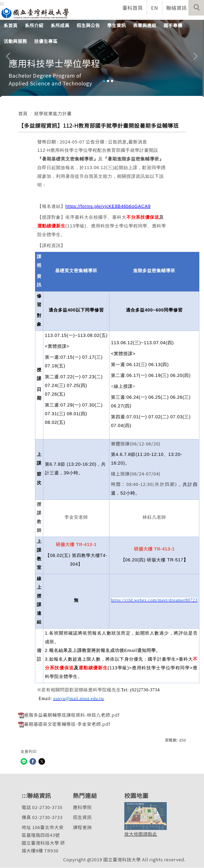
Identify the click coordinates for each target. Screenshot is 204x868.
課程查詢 (82, 827)
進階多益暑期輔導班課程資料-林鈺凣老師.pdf (69, 715)
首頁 (23, 113)
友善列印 (29, 752)
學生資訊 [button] (117, 26)
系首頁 (11, 26)
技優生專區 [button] (46, 41)
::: (2, 3)
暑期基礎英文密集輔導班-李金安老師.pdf (64, 724)
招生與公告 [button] (88, 26)
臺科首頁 (132, 8)
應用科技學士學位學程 (54, 63)
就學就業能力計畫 (53, 113)
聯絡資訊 (176, 8)
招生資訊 (82, 817)
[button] (196, 8)
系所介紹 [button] (34, 26)
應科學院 (82, 807)
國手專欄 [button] (173, 26)
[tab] (104, 81)
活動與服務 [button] (15, 41)
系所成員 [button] (60, 26)
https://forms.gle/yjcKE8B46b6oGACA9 (108, 206)
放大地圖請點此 (141, 834)
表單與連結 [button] (145, 26)
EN (154, 8)
